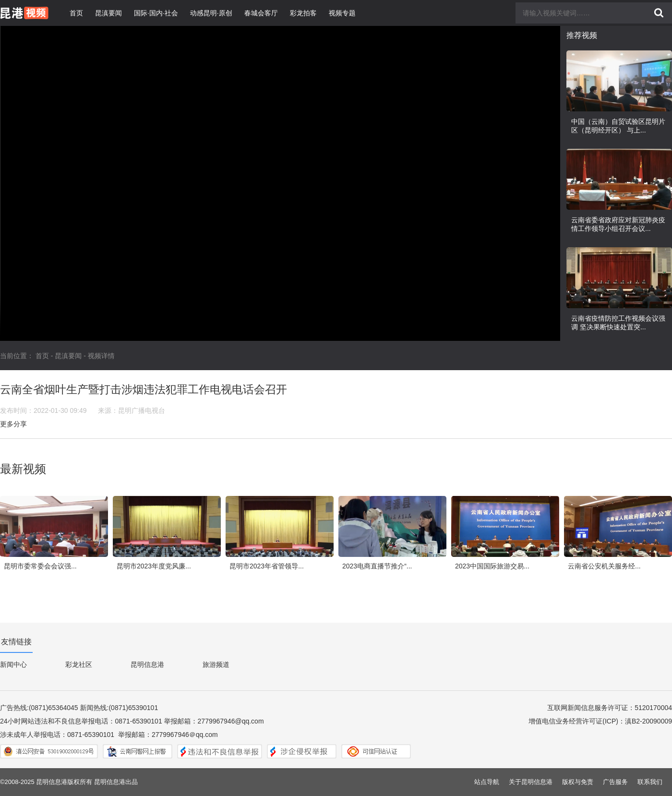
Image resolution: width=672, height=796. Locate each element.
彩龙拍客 (303, 13)
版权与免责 (578, 782)
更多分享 (13, 424)
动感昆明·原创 (211, 13)
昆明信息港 (147, 664)
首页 (76, 13)
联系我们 (650, 782)
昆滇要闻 (108, 13)
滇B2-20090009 (648, 721)
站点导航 (487, 782)
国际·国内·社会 (156, 13)
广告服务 (615, 782)
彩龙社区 (79, 664)
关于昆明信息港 (531, 782)
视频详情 (101, 356)
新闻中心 (13, 664)
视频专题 (342, 13)
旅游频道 (216, 664)
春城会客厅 (261, 13)
